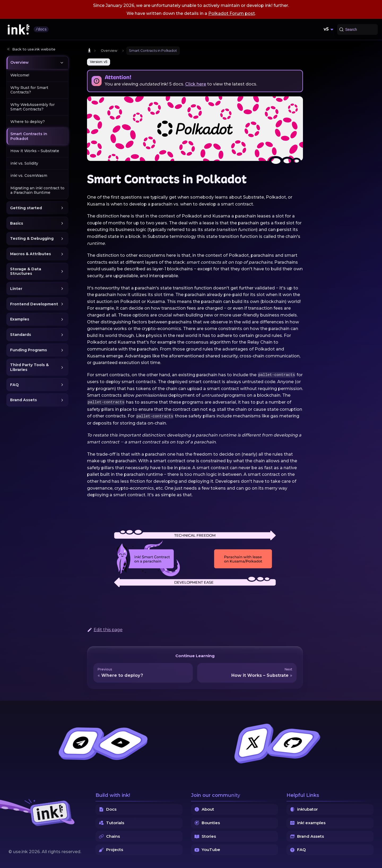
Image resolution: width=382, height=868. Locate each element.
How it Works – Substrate (35, 151)
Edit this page (105, 630)
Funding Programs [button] (29, 350)
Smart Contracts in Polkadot (29, 136)
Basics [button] (17, 223)
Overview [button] (19, 62)
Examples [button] (20, 319)
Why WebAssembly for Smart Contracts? (32, 107)
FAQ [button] (14, 385)
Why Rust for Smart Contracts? (29, 90)
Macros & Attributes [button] (31, 254)
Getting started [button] (26, 208)
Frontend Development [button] (34, 304)
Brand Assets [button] (23, 400)
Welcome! (20, 75)
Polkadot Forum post (232, 13)
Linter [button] (16, 289)
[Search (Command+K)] (357, 29)
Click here (196, 84)
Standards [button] (21, 335)
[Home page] (89, 51)
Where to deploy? (28, 122)
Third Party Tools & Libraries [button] (29, 367)
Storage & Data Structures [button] (26, 271)
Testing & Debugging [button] (32, 238)
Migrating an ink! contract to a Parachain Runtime (37, 190)
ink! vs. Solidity (24, 163)
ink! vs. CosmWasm (29, 176)
